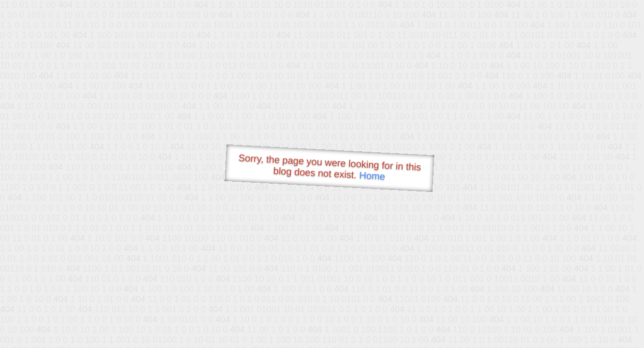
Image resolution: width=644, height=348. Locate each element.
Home (372, 176)
